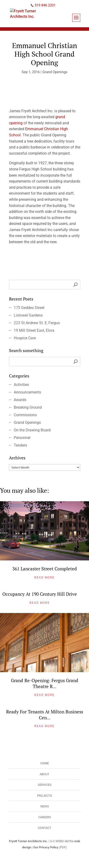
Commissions (25, 415)
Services (45, 785)
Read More (44, 577)
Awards (20, 400)
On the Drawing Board (32, 430)
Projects (44, 796)
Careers (45, 817)
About (44, 774)
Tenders (20, 445)
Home (45, 763)
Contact (44, 828)
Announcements (27, 392)
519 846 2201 (45, 5)
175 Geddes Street (29, 308)
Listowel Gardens (28, 315)
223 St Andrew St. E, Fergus (37, 323)
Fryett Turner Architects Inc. (28, 841)
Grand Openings (55, 72)
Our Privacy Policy (46, 847)
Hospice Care (25, 338)
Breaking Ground (28, 407)
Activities (21, 385)
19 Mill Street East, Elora (34, 330)
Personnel (22, 438)
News (45, 806)
